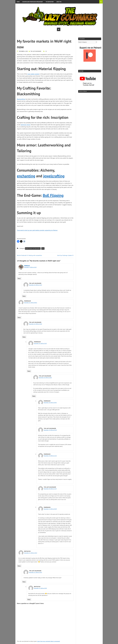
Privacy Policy (21, 5)
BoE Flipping (53, 195)
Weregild (27, 266)
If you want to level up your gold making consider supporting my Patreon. (37, 230)
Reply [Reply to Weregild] (19, 278)
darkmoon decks (26, 125)
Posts (43, 248)
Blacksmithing (21, 99)
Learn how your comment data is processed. (49, 641)
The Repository (50, 2)
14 (46, 51)
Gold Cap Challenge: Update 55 (65, 255)
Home (18, 2)
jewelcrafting (54, 176)
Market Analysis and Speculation (33, 248)
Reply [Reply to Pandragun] (19, 317)
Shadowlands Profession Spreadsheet (33, 2)
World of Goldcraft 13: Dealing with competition (29, 255)
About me (59, 2)
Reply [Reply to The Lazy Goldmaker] (24, 296)
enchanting (26, 176)
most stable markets (33, 74)
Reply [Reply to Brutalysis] (19, 566)
